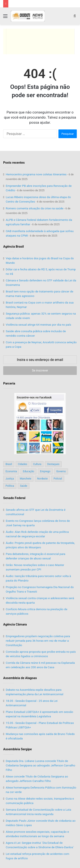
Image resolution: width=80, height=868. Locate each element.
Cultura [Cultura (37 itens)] (37, 464)
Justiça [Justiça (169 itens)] (10, 479)
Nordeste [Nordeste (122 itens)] (42, 479)
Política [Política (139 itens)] (10, 486)
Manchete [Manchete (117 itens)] (25, 479)
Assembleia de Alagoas (20, 678)
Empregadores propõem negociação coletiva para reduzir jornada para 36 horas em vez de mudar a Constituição (38, 641)
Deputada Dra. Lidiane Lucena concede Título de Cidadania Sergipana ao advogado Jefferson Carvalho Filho (40, 765)
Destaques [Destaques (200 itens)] (53, 464)
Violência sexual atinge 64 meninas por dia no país (38, 325)
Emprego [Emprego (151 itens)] (45, 471)
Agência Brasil (14, 247)
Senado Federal (14, 498)
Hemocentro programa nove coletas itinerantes (36, 174)
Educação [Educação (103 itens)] (28, 471)
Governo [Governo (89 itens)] (61, 471)
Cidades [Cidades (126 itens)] (23, 464)
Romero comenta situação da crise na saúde (35, 208)
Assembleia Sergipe (17, 749)
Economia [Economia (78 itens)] (11, 471)
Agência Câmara (15, 624)
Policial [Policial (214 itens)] (58, 479)
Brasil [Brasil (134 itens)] (9, 464)
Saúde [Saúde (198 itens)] (24, 486)
